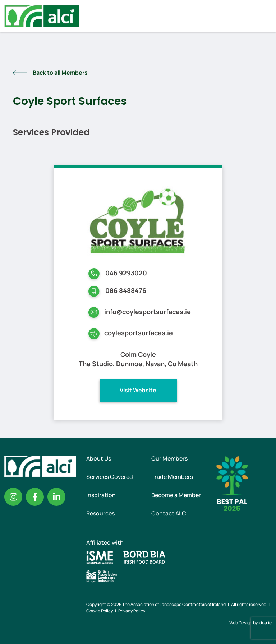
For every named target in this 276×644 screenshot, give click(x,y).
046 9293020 (126, 273)
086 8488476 (126, 290)
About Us (99, 458)
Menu (264, 16)
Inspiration (101, 495)
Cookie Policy (100, 611)
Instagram (13, 497)
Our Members (169, 458)
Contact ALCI (169, 513)
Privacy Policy (132, 611)
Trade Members (172, 477)
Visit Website (138, 390)
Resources (100, 513)
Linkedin (56, 497)
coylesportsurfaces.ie (139, 333)
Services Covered (110, 477)
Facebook (35, 497)
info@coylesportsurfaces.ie (148, 312)
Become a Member (176, 495)
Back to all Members (60, 73)
